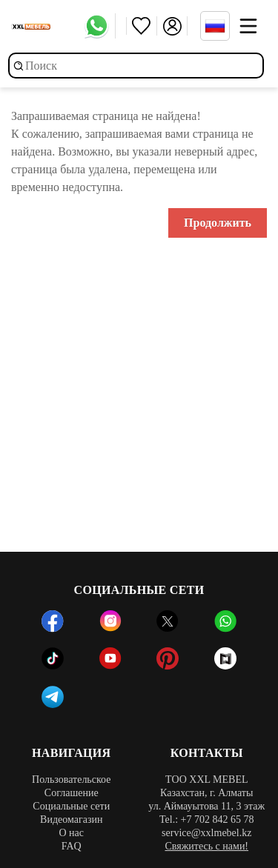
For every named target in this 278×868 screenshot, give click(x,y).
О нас (71, 833)
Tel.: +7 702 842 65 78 (206, 819)
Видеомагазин (71, 819)
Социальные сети (71, 806)
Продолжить (218, 223)
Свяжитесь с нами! (206, 846)
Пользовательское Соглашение (71, 786)
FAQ (72, 846)
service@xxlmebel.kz (206, 833)
